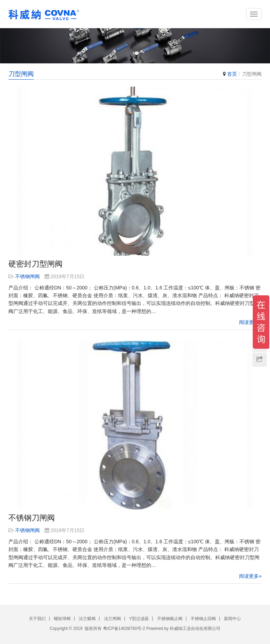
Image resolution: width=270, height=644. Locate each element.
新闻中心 (232, 619)
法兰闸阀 (112, 619)
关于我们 (37, 619)
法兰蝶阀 (87, 619)
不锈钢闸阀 (27, 276)
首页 (232, 74)
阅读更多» (250, 322)
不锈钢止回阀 (203, 619)
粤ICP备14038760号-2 (124, 629)
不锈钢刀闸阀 (32, 518)
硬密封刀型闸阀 (36, 264)
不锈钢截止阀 (170, 619)
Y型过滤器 (139, 619)
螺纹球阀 (62, 619)
